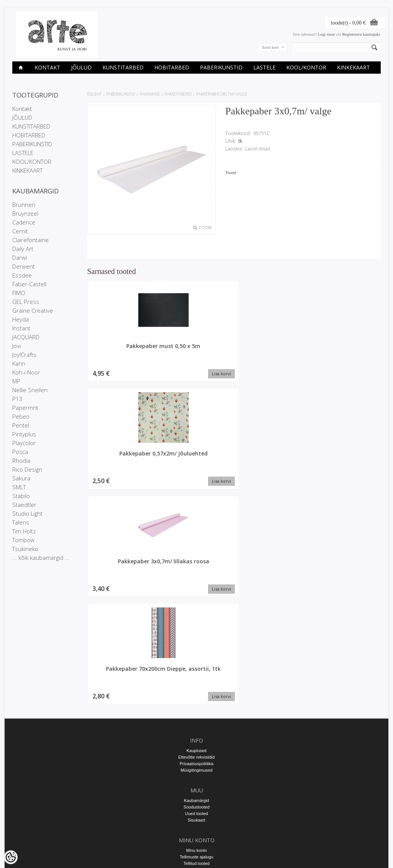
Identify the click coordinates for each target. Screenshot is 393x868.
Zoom (205, 228)
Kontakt (47, 67)
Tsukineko (25, 549)
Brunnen (24, 205)
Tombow (23, 540)
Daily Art (23, 249)
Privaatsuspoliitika (196, 639)
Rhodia (21, 460)
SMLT (19, 487)
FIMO (19, 293)
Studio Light (27, 513)
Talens (21, 522)
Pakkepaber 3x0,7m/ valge (222, 94)
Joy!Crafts (24, 355)
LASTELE (264, 67)
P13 (17, 399)
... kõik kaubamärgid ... (41, 558)
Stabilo (21, 496)
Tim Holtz (24, 531)
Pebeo (21, 416)
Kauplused (196, 626)
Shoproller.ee (368, 855)
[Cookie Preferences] (11, 857)
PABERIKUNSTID (221, 67)
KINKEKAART (353, 67)
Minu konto (196, 726)
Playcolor (24, 443)
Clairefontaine (31, 240)
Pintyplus (24, 434)
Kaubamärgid (196, 676)
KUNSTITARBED (123, 67)
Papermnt (25, 408)
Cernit (20, 231)
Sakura (21, 478)
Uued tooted (196, 689)
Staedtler (24, 505)
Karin (19, 363)
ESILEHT (94, 94)
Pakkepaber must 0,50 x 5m (122, 350)
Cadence (24, 222)
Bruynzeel (25, 213)
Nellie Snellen (30, 390)
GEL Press (26, 302)
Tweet (231, 173)
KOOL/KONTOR (306, 67)
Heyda (21, 319)
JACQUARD (26, 337)
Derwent (24, 266)
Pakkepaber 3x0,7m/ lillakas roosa (272, 350)
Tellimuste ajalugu (196, 733)
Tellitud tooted (196, 739)
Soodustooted (196, 683)
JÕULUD (81, 67)
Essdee (22, 275)
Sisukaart (196, 696)
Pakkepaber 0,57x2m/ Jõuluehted (197, 350)
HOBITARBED (172, 67)
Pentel (21, 425)
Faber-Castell (29, 284)
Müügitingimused (196, 646)
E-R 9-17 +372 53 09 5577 (196, 789)
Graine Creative (33, 310)
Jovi (17, 346)
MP (16, 381)
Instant (21, 328)
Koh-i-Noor (26, 372)
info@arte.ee (196, 795)
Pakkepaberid (178, 94)
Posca (20, 452)
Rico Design (27, 469)
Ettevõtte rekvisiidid (197, 633)
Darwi (20, 257)
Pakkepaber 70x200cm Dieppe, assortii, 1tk (346, 350)
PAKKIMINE (150, 94)
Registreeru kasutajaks (361, 34)
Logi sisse (326, 34)
